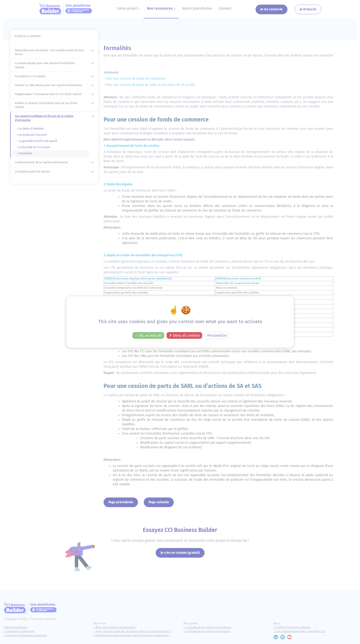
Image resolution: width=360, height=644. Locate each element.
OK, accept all (148, 335)
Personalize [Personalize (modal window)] (217, 335)
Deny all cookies (184, 335)
